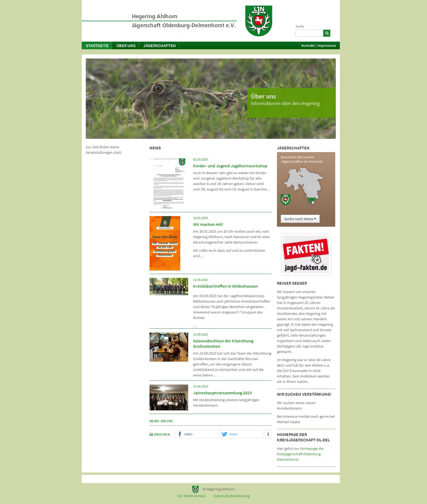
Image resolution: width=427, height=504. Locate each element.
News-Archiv (161, 421)
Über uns (126, 45)
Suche (300, 26)
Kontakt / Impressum (319, 45)
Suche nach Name (300, 219)
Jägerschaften (160, 45)
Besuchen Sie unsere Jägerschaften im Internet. (302, 159)
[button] (197, 434)
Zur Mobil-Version (192, 496)
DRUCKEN (160, 434)
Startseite (97, 45)
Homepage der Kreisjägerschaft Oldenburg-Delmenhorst (301, 454)
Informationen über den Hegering (285, 103)
